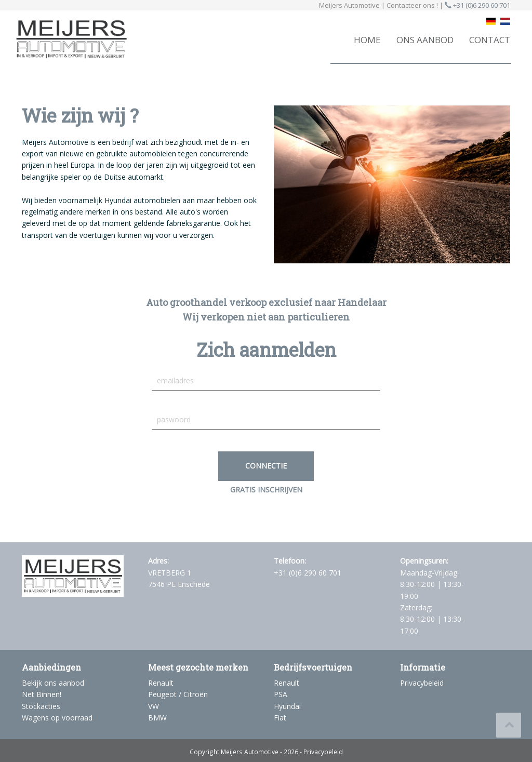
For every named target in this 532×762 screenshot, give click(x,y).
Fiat (280, 718)
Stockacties (41, 706)
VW (154, 706)
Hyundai (287, 706)
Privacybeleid (422, 683)
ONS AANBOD (425, 40)
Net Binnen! (42, 694)
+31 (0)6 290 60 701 (477, 5)
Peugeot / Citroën (178, 694)
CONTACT (490, 40)
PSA (281, 694)
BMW (157, 718)
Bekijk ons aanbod (53, 683)
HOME (367, 40)
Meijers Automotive (250, 752)
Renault (161, 683)
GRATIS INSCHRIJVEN (266, 490)
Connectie (266, 466)
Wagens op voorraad (57, 718)
